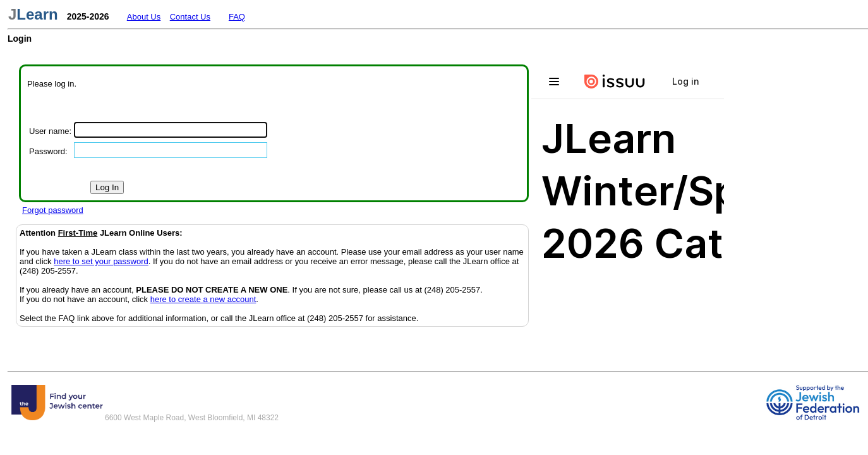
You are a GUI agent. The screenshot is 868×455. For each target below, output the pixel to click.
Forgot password (53, 210)
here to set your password (101, 261)
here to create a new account (203, 299)
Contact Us (190, 17)
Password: (48, 151)
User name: (50, 131)
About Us (144, 17)
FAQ (237, 17)
